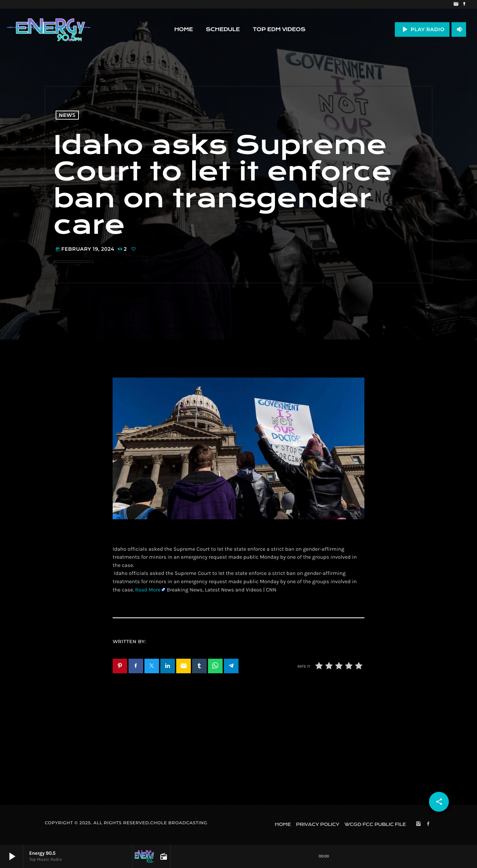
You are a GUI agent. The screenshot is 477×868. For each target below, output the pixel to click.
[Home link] (48, 29)
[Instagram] (456, 4)
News (67, 115)
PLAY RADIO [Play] (422, 29)
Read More (148, 590)
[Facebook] (464, 4)
